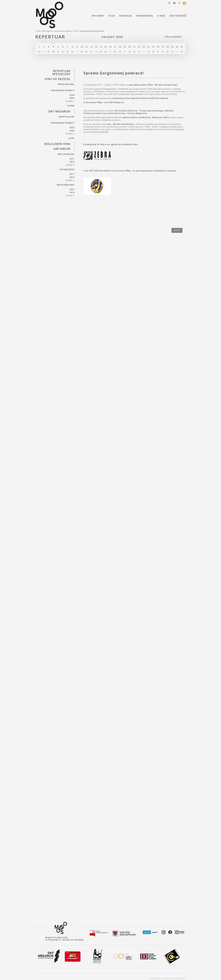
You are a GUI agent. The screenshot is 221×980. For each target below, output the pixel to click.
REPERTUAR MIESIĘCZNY (61, 72)
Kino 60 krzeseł (58, 79)
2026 (72, 95)
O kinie (71, 106)
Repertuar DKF (67, 117)
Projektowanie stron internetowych (174, 979)
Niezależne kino (66, 185)
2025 (72, 98)
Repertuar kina (66, 84)
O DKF (71, 138)
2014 (76, 31)
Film (39, 31)
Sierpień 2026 (112, 37)
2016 (72, 162)
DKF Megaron (48, 31)
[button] (169, 3)
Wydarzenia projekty (63, 31)
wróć (177, 230)
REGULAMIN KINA (57, 144)
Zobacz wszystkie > (174, 37)
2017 (72, 159)
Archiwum (62, 149)
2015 (72, 189)
